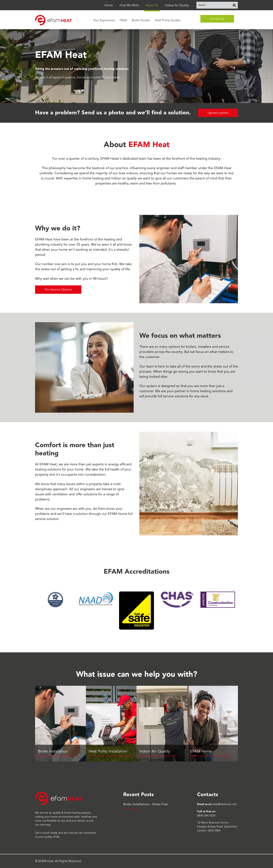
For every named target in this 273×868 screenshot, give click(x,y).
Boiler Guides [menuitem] (141, 20)
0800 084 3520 (206, 816)
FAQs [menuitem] (123, 20)
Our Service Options (58, 290)
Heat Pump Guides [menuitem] (167, 20)
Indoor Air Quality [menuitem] (177, 5)
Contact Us (217, 19)
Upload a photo (218, 113)
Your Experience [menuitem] (104, 20)
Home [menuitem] (109, 5)
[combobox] (217, 5)
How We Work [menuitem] (129, 5)
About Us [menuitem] (152, 5)
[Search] (234, 5)
